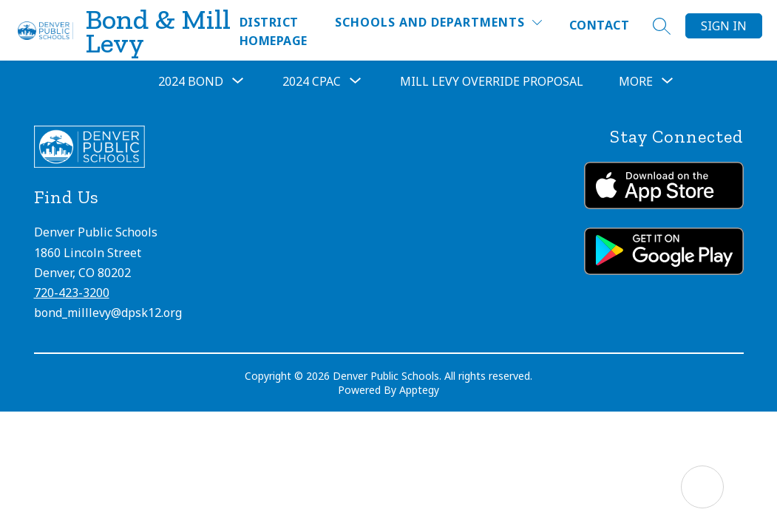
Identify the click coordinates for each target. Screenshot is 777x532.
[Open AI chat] (702, 487)
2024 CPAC (312, 81)
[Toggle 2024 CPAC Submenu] (356, 81)
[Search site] (662, 26)
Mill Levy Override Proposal (492, 81)
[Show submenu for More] (636, 81)
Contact (599, 25)
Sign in (724, 26)
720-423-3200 (72, 293)
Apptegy (419, 390)
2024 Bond (191, 81)
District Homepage (274, 31)
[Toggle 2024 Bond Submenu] (238, 81)
